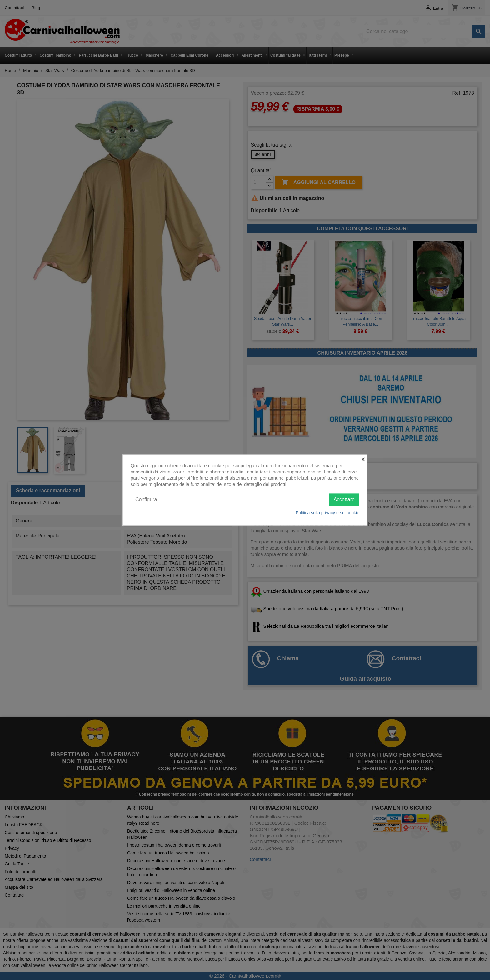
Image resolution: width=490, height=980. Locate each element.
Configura (146, 500)
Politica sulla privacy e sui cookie (327, 512)
